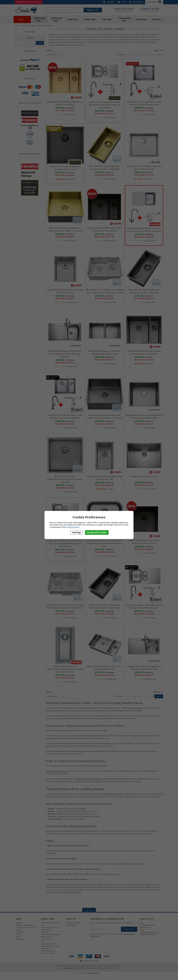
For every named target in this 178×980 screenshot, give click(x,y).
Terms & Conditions (127, 934)
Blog (43, 941)
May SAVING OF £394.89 (144, 614)
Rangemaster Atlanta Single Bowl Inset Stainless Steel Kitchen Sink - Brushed (65, 354)
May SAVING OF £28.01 (65, 678)
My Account (136, 2)
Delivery (109, 2)
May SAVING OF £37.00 (65, 363)
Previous (121, 54)
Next (160, 54)
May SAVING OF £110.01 (105, 675)
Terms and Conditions (73, 923)
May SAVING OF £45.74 (144, 675)
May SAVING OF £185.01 (105, 114)
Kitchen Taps (91, 19)
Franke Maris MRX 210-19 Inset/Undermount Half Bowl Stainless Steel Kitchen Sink (65, 669)
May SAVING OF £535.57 (65, 424)
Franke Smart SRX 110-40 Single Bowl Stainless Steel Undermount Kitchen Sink (105, 543)
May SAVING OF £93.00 (65, 111)
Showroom (45, 932)
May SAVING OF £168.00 (65, 552)
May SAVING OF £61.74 (144, 424)
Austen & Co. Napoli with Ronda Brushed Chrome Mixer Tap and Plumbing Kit (105, 105)
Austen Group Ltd (94, 973)
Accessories (142, 19)
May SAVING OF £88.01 (65, 237)
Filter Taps (108, 19)
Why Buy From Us (47, 937)
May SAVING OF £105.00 (144, 237)
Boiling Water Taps (125, 19)
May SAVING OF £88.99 (144, 549)
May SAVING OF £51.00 (105, 485)
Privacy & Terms (73, 527)
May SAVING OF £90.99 (105, 614)
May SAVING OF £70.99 (144, 485)
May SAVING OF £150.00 (65, 175)
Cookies (19, 934)
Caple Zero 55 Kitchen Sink (144, 476)
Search (93, 10)
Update (40, 43)
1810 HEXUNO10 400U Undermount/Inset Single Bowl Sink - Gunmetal (65, 479)
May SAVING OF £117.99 (105, 237)
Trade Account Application (25, 925)
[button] (30, 38)
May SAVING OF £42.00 (105, 552)
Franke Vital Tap (46, 930)
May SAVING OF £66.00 (105, 175)
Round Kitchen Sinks (48, 951)
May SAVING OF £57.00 (144, 175)
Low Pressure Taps (47, 953)
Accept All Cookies (97, 532)
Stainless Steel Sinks (45, 26)
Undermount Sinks (56, 19)
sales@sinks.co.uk (151, 932)
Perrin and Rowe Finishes (50, 927)
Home (17, 26)
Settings (77, 532)
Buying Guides (46, 939)
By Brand (158, 19)
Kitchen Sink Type (39, 19)
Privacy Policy (70, 925)
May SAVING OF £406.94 (144, 111)
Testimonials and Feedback (50, 934)
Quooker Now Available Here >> (29, 2)
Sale (22, 19)
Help (122, 2)
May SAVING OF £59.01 (65, 299)
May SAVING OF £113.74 (105, 360)
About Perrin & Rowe (48, 944)
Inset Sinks (74, 19)
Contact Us (20, 932)
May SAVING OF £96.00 (105, 299)
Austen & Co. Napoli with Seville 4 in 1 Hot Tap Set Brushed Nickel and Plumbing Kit (65, 543)
